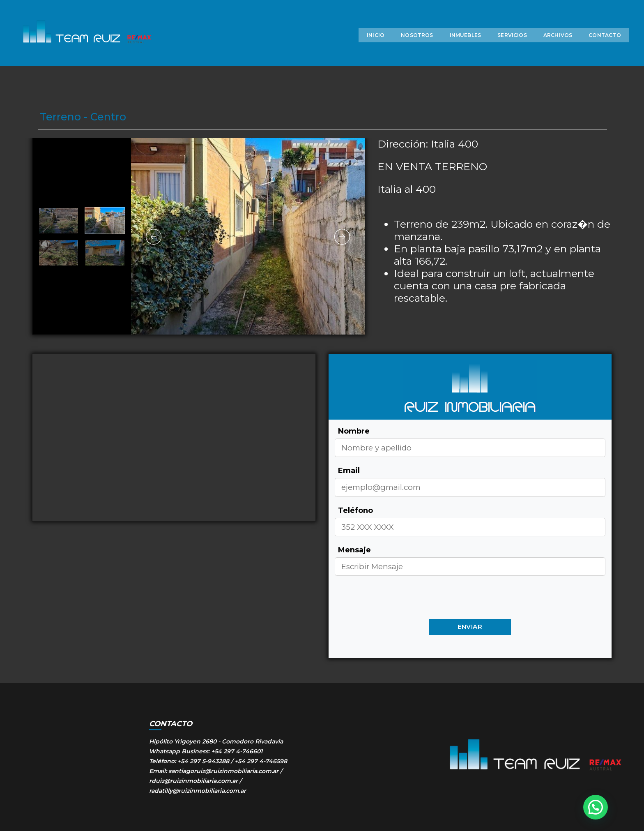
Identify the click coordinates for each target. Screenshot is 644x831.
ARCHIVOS (540, 48)
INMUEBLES (448, 48)
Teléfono (355, 510)
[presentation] (397, 600)
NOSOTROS (400, 48)
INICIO (358, 48)
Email (349, 471)
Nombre (354, 431)
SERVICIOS (495, 48)
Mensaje (354, 550)
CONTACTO (587, 48)
